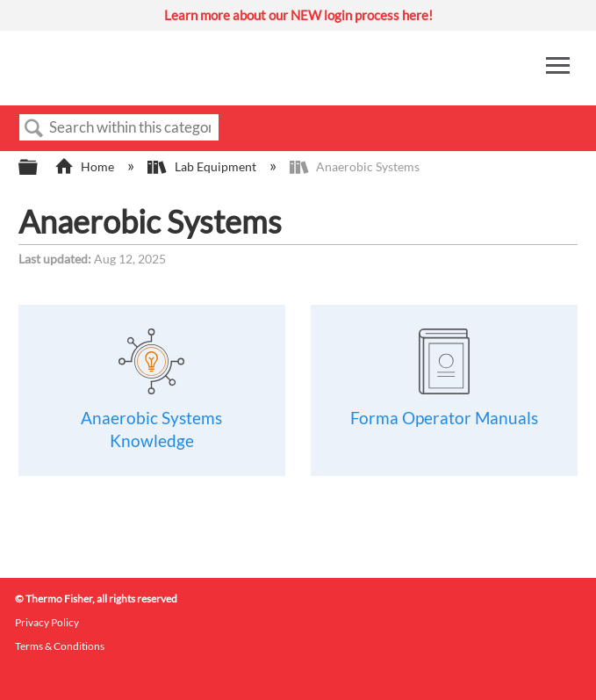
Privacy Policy (47, 622)
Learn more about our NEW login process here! (298, 15)
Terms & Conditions (60, 646)
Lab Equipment (203, 166)
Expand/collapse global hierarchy (39, 168)
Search (34, 129)
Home (86, 166)
